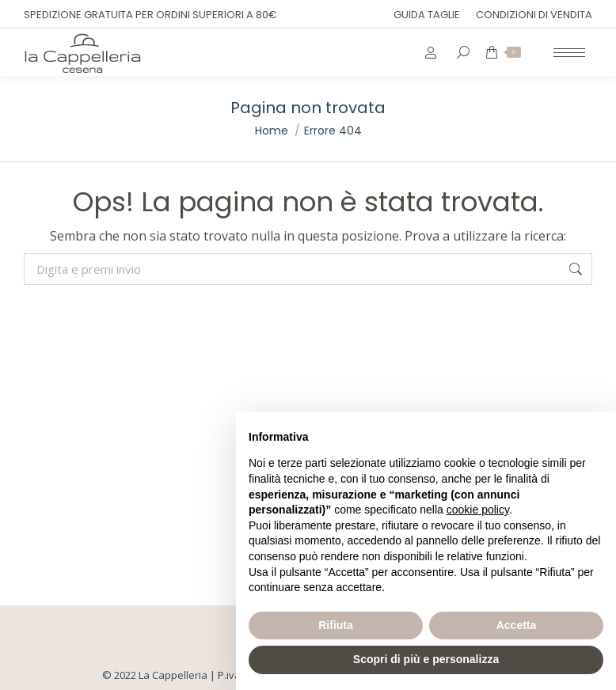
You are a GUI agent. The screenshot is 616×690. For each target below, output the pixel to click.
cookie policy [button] (478, 510)
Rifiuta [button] (336, 625)
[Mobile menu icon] (569, 53)
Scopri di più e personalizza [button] (426, 659)
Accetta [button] (517, 625)
